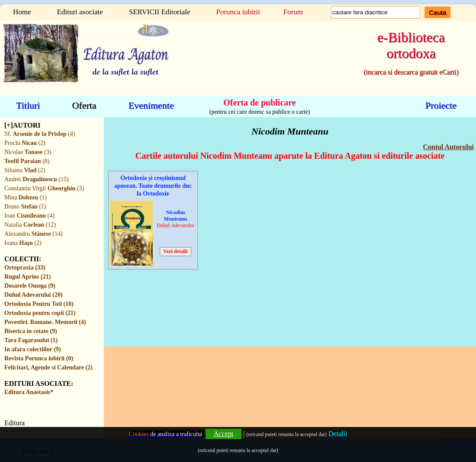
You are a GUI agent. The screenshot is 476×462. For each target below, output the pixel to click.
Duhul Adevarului (175, 225)
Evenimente (151, 105)
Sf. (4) (40, 134)
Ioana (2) (23, 243)
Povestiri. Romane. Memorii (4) (45, 322)
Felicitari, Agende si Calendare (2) (48, 367)
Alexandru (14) (34, 234)
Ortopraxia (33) (25, 268)
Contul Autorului (448, 147)
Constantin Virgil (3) (44, 188)
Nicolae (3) (28, 152)
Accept (224, 434)
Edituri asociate (80, 12)
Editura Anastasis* (29, 392)
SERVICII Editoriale (160, 12)
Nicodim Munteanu (175, 216)
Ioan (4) (29, 216)
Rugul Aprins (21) (27, 277)
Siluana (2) (25, 170)
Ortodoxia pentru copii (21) (40, 313)
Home (22, 12)
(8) (27, 161)
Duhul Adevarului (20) (34, 295)
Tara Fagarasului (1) (31, 340)
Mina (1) (26, 197)
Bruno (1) (25, 207)
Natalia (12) (30, 225)
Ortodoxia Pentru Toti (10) (39, 304)
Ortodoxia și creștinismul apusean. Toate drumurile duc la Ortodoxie (153, 186)
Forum (293, 12)
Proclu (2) (25, 143)
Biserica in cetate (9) (31, 331)
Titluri (28, 105)
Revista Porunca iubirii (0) (39, 358)
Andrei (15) (37, 179)
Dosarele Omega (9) (30, 286)
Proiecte (441, 105)
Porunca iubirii (238, 12)
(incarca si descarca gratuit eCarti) (411, 72)
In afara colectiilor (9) (33, 349)
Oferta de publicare (259, 102)
